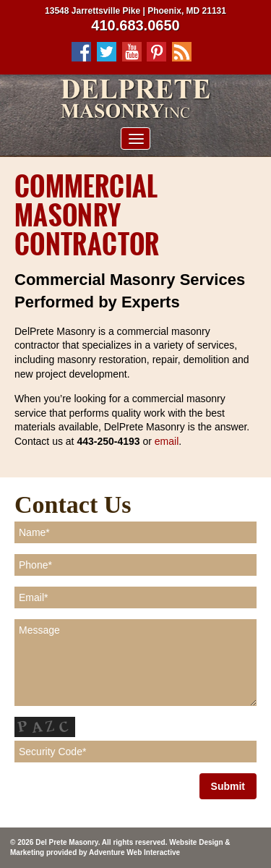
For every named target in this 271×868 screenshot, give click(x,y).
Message (135, 663)
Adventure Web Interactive (134, 852)
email (167, 441)
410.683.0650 (135, 25)
